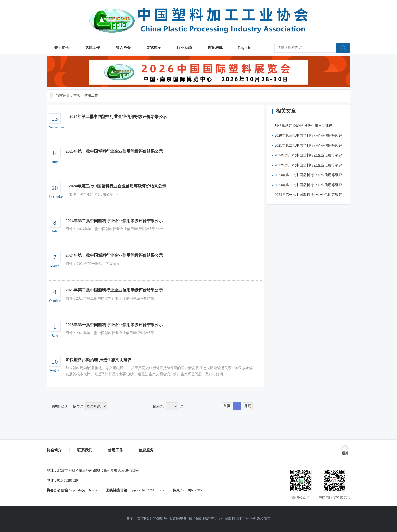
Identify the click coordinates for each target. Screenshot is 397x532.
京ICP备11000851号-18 (154, 519)
